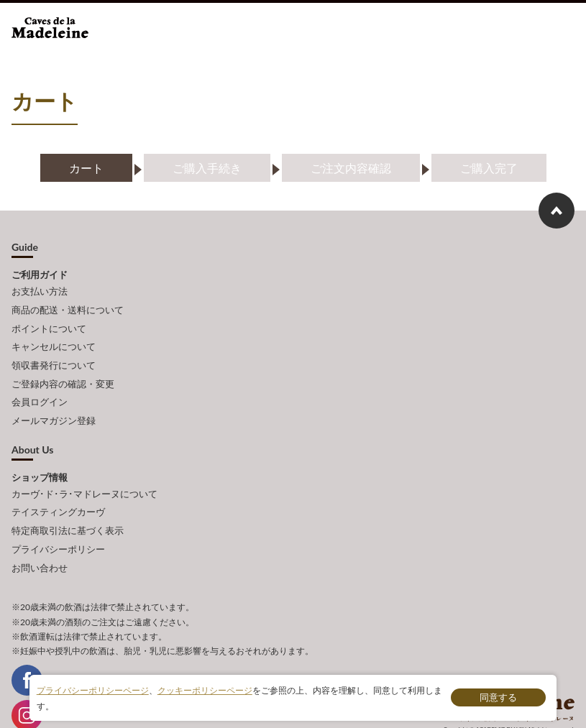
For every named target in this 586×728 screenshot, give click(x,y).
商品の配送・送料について (68, 306)
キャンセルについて (54, 338)
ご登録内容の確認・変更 (63, 370)
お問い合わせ (40, 535)
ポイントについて (49, 322)
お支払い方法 (40, 290)
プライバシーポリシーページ (93, 691)
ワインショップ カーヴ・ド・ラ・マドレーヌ (60, 32)
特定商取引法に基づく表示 (68, 504)
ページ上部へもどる (557, 211)
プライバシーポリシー (58, 520)
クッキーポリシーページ (205, 691)
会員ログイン (40, 386)
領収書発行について (54, 354)
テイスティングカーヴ (58, 488)
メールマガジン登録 (54, 402)
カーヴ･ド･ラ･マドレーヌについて (84, 472)
